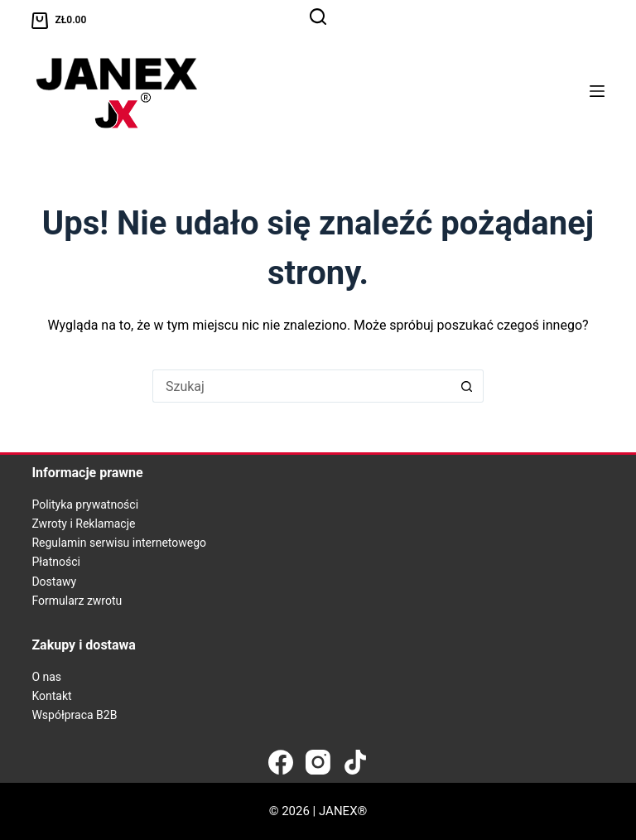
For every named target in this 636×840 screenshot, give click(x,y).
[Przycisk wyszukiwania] (467, 386)
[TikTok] (355, 762)
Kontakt (51, 696)
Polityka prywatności (85, 504)
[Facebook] (281, 762)
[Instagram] (318, 762)
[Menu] (597, 91)
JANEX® (343, 811)
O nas (46, 677)
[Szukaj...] (301, 386)
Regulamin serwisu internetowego (119, 543)
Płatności (56, 562)
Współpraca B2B (74, 715)
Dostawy (54, 582)
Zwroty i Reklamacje (83, 524)
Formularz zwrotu (77, 601)
